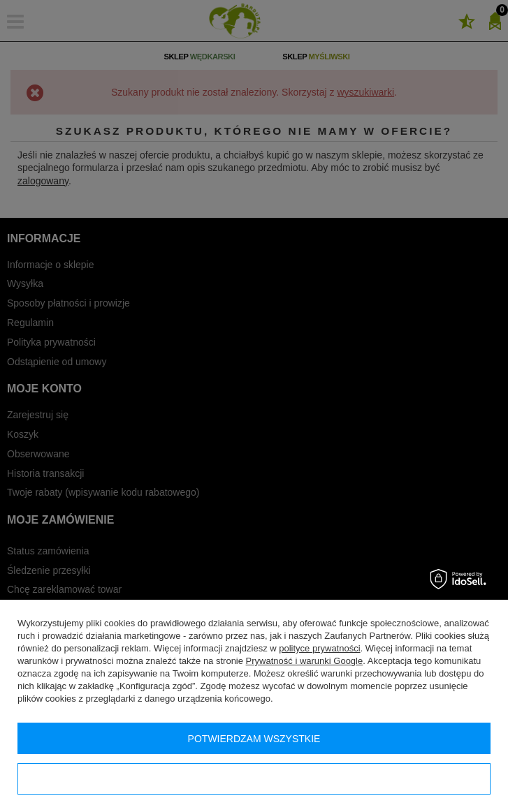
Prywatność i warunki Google (305, 661)
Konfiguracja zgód (254, 779)
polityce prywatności (319, 648)
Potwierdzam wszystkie (254, 739)
